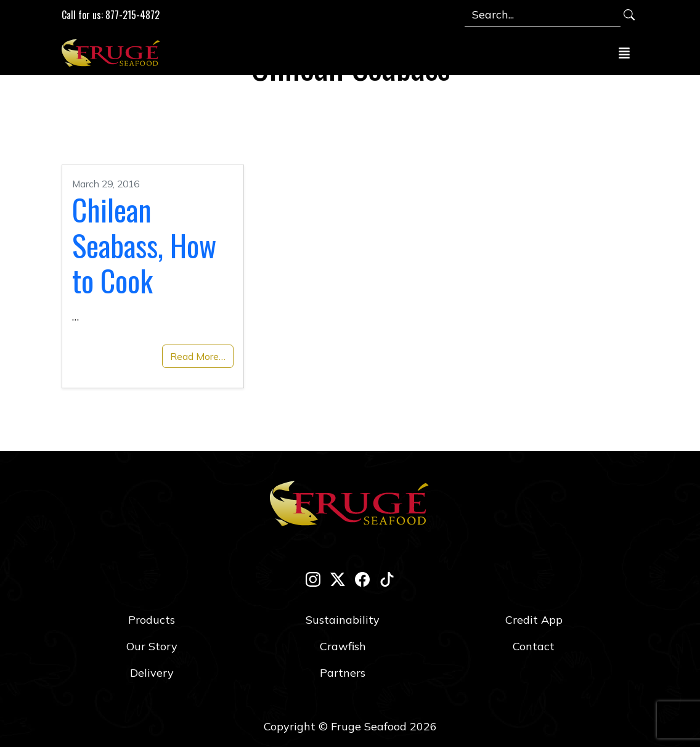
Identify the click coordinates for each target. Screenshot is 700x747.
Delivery (152, 673)
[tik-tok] (387, 579)
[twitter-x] (338, 579)
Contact (534, 646)
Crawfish (343, 646)
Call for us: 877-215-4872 (111, 15)
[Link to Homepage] (113, 52)
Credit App (534, 620)
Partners (343, 673)
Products (152, 620)
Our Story (152, 646)
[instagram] (313, 579)
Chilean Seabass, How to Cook (144, 245)
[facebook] (362, 579)
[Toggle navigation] (624, 52)
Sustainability (343, 620)
